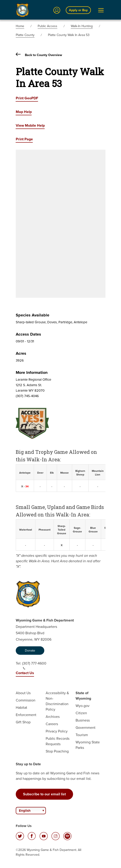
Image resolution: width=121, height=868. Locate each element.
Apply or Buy (78, 10)
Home (20, 26)
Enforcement (26, 715)
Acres (21, 353)
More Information (32, 372)
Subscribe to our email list (44, 794)
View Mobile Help (30, 125)
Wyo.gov (83, 706)
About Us (23, 693)
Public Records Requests (58, 741)
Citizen (81, 713)
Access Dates (28, 334)
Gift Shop (23, 722)
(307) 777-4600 (34, 665)
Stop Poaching (57, 751)
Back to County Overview (39, 55)
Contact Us (25, 673)
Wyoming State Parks (88, 745)
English (25, 811)
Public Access (47, 26)
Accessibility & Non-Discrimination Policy (57, 701)
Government (85, 728)
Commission (26, 700)
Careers (52, 724)
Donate (30, 651)
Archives (53, 717)
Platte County (25, 35)
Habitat (21, 707)
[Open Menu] (101, 10)
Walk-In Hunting (82, 26)
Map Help (24, 112)
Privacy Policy (57, 731)
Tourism (82, 735)
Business (83, 720)
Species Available (33, 315)
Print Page (24, 139)
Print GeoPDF (27, 98)
